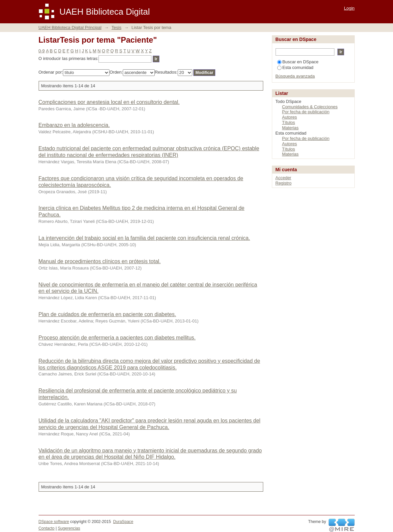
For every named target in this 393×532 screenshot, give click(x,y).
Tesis (116, 27)
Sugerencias (69, 528)
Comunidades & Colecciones (310, 107)
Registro (284, 183)
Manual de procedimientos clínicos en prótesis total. (100, 261)
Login (349, 8)
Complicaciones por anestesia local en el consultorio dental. (109, 102)
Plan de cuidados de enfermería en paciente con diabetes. (107, 314)
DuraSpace (123, 522)
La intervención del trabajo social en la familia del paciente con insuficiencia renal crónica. (144, 238)
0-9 (42, 51)
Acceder (284, 178)
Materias (291, 128)
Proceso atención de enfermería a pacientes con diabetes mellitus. (117, 338)
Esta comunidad (295, 67)
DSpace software (54, 522)
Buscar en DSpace (298, 62)
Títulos (289, 122)
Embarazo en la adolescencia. (74, 125)
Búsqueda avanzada (295, 76)
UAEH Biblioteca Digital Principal (70, 27)
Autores (290, 117)
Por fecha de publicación (306, 112)
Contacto (47, 528)
